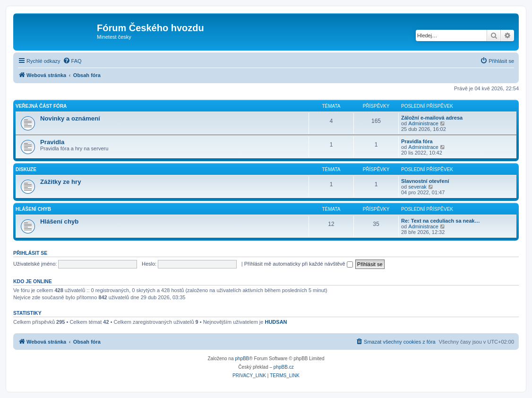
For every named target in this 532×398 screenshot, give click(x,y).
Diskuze (26, 169)
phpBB (242, 359)
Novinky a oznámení (70, 118)
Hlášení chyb (33, 209)
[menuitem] (72, 61)
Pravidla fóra (417, 141)
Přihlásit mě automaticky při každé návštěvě (299, 264)
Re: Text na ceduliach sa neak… (441, 221)
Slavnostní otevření (425, 181)
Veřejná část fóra (41, 106)
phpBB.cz (284, 367)
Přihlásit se (30, 253)
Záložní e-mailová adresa (432, 118)
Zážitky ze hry (61, 182)
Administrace (423, 123)
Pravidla (52, 142)
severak (417, 187)
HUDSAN (276, 322)
